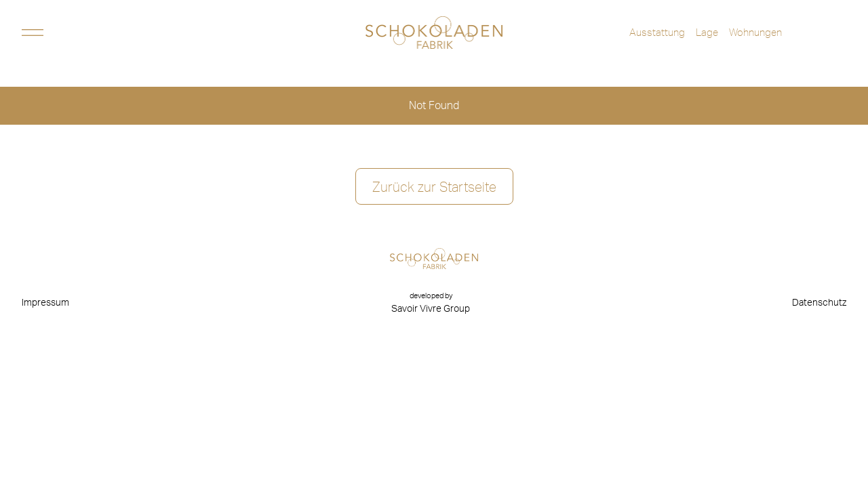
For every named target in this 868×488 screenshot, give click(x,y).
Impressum (45, 303)
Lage (707, 32)
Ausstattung (657, 32)
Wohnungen (755, 32)
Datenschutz (819, 303)
